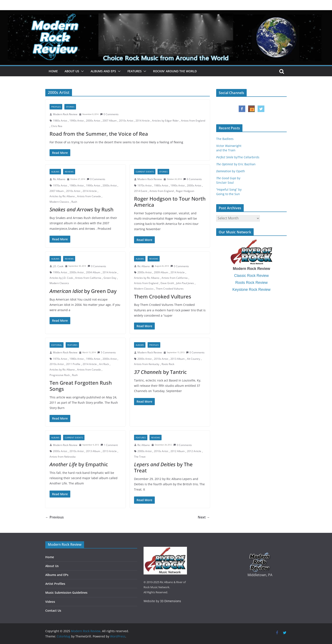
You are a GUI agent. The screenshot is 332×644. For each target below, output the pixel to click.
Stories (70, 107)
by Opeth (231, 171)
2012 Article (194, 451)
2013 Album (178, 359)
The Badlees (225, 139)
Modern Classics (59, 202)
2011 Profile (73, 364)
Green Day (110, 278)
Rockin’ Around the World (175, 71)
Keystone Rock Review (252, 290)
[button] (82, 71)
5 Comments (107, 352)
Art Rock (104, 364)
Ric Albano (59, 179)
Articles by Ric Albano (62, 196)
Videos (50, 602)
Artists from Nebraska (63, 457)
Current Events (145, 172)
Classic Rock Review (251, 276)
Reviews (69, 172)
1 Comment (109, 445)
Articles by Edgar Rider (165, 121)
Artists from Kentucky (147, 364)
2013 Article (110, 451)
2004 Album (93, 272)
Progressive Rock (60, 375)
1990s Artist (77, 121)
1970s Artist (60, 185)
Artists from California (88, 278)
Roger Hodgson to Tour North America (170, 202)
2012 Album (178, 451)
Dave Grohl (167, 283)
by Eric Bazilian (236, 164)
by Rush (82, 209)
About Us (72, 71)
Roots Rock (168, 364)
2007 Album (110, 121)
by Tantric (160, 372)
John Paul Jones (185, 283)
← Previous (55, 517)
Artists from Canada (89, 196)
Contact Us (53, 611)
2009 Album (161, 272)
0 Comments (109, 114)
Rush (74, 202)
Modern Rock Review (65, 114)
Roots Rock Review (251, 283)
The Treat (140, 457)
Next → (204, 517)
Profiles (56, 107)
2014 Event (141, 191)
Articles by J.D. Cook (61, 278)
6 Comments (193, 179)
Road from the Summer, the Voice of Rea (99, 134)
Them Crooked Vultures (170, 289)
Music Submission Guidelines (66, 593)
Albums (55, 172)
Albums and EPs (103, 71)
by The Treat (163, 467)
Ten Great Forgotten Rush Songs (81, 386)
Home (53, 71)
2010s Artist (126, 121)
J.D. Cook (58, 266)
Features (135, 71)
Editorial (57, 345)
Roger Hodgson (185, 191)
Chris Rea (57, 126)
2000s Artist (93, 121)
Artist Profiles (55, 584)
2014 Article (143, 121)
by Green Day (83, 291)
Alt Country (194, 359)
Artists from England (193, 121)
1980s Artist (60, 121)
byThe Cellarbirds (238, 157)
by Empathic (79, 464)
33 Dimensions (171, 601)
